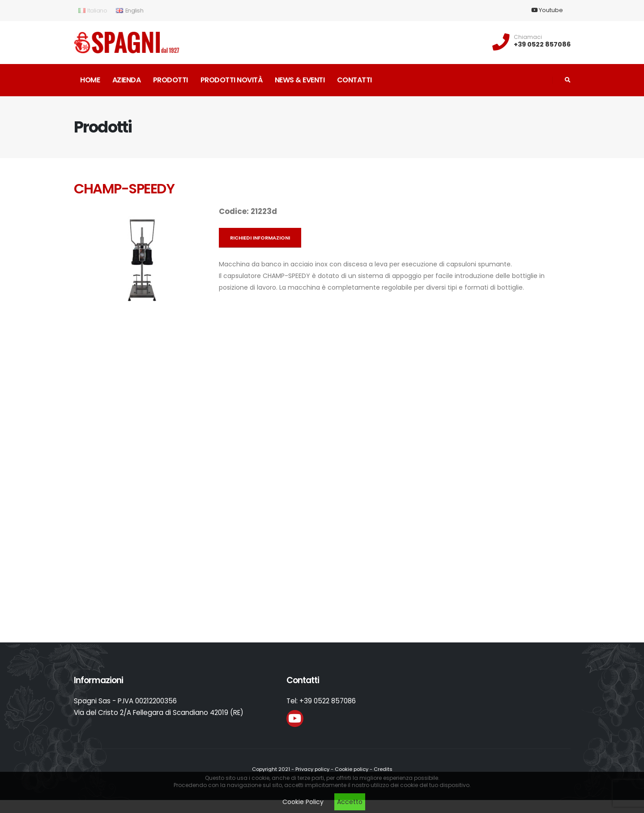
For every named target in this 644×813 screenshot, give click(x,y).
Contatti (354, 80)
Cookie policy (352, 769)
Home (90, 80)
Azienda (127, 80)
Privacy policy (312, 769)
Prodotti (171, 80)
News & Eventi (300, 80)
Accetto (350, 802)
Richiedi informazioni (260, 238)
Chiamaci (528, 37)
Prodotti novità (232, 80)
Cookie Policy (303, 802)
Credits (383, 769)
